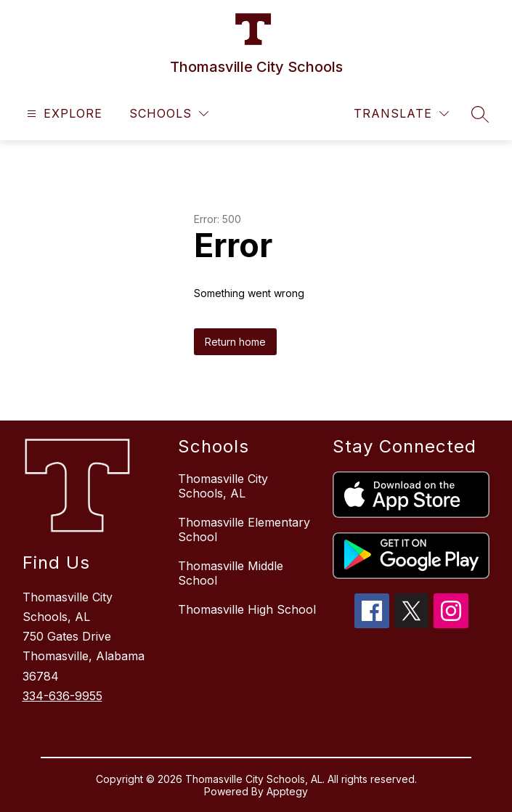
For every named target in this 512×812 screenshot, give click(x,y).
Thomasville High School (247, 609)
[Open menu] (63, 114)
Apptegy (287, 791)
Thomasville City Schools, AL (223, 486)
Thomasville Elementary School (244, 529)
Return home (235, 342)
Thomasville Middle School (231, 573)
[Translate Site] (401, 114)
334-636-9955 (62, 696)
